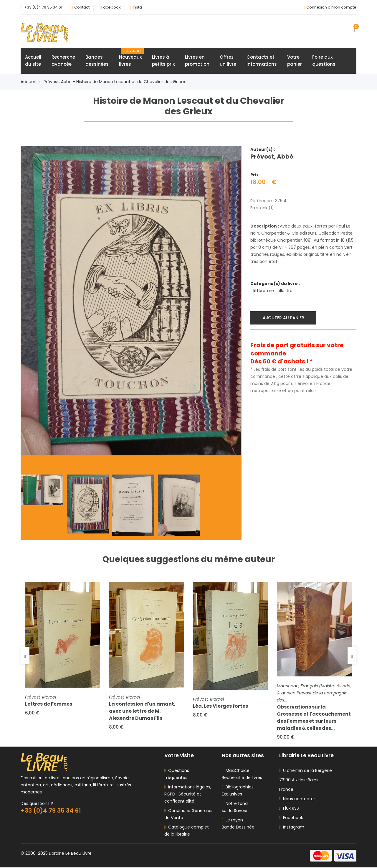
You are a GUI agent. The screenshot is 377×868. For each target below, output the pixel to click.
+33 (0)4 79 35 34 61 (43, 7)
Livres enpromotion (197, 61)
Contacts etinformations (262, 61)
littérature (264, 291)
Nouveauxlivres (131, 58)
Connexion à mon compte (331, 7)
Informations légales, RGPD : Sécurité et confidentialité (188, 795)
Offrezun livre (228, 61)
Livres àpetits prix (163, 61)
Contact (82, 7)
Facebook (111, 7)
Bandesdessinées (97, 61)
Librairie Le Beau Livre (70, 854)
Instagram (292, 828)
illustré (286, 291)
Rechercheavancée (63, 61)
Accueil (30, 82)
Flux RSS (289, 809)
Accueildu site (33, 61)
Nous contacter (297, 799)
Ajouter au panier (283, 318)
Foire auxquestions (324, 61)
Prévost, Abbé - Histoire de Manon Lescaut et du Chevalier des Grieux (115, 82)
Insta (137, 7)
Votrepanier (295, 61)
